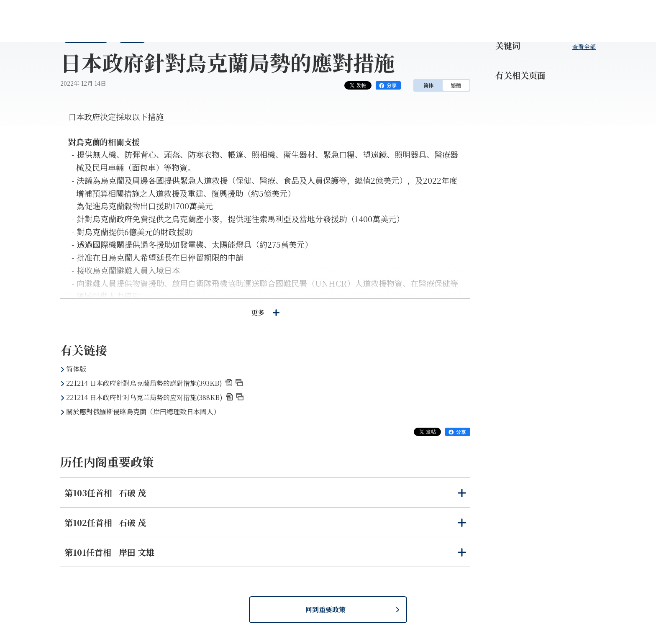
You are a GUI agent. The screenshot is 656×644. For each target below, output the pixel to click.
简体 (428, 85)
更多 (265, 312)
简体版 (76, 369)
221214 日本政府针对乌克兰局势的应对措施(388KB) (155, 397)
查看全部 (584, 46)
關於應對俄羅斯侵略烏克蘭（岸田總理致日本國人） (143, 412)
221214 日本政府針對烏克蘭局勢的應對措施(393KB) (155, 383)
